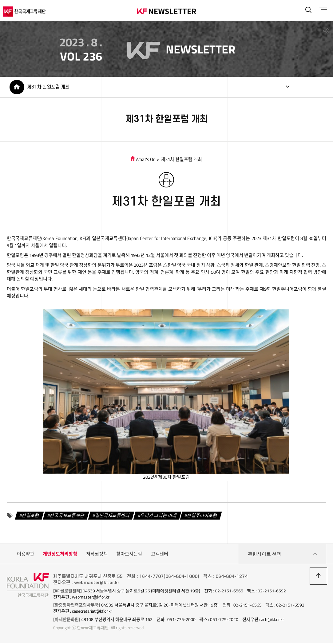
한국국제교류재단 (67, 517)
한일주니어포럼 (202, 517)
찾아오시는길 (129, 555)
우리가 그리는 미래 (158, 517)
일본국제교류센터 (112, 517)
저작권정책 (97, 555)
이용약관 (26, 555)
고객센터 (160, 555)
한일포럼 (31, 517)
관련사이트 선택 (283, 556)
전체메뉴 (323, 10)
